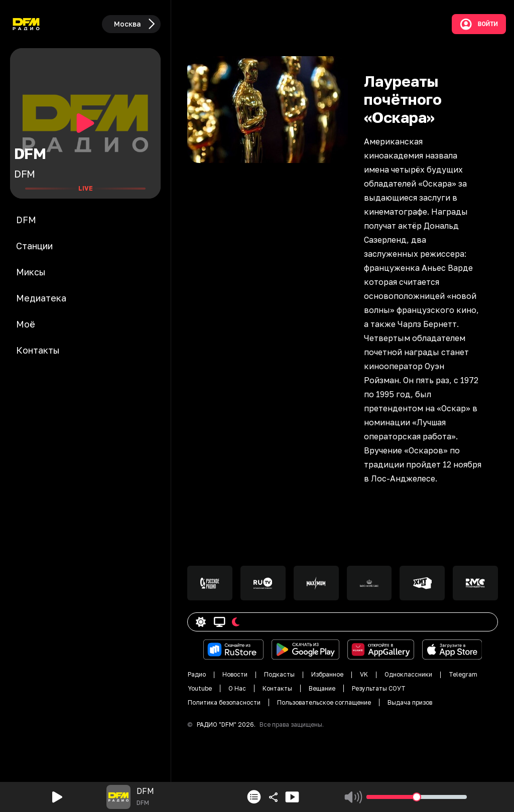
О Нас (237, 688)
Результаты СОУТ (379, 688)
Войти (479, 24)
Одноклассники (408, 674)
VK (364, 674)
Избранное (327, 674)
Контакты (277, 688)
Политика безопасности (224, 702)
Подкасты (279, 674)
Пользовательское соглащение (324, 702)
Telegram (463, 674)
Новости (235, 674)
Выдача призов (410, 702)
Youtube (200, 688)
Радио (197, 674)
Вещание (322, 688)
